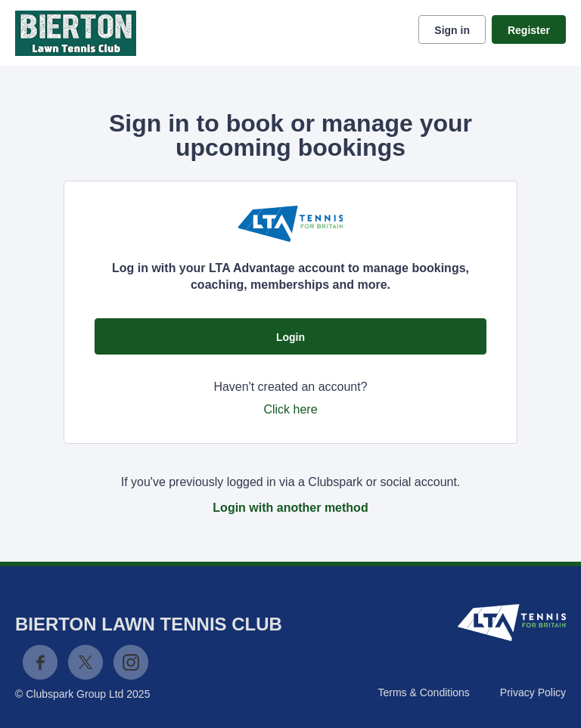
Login (290, 337)
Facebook (40, 662)
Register (529, 30)
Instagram (131, 662)
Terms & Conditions (423, 692)
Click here (290, 409)
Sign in (452, 30)
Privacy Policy (533, 692)
